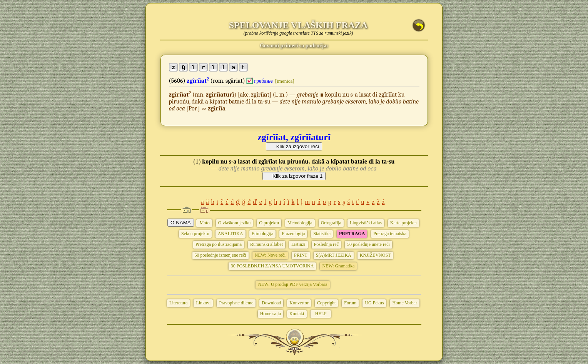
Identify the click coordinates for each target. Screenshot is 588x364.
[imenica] (285, 81)
